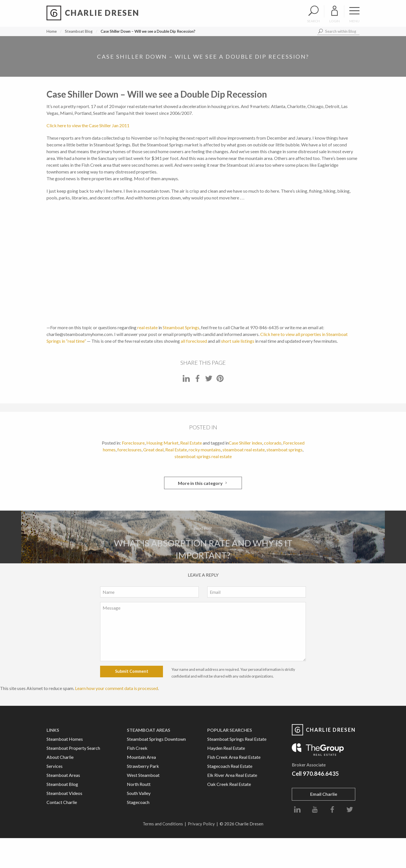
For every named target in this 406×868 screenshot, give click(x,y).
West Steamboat (143, 775)
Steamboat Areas (63, 775)
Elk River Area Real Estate (232, 775)
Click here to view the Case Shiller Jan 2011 (88, 125)
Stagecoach (138, 802)
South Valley (139, 793)
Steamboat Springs (181, 327)
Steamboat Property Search (73, 748)
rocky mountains (205, 450)
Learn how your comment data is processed (116, 688)
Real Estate (191, 443)
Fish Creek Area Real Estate (234, 757)
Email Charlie (324, 794)
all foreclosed (194, 341)
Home (52, 31)
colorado (273, 443)
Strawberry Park (143, 766)
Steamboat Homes (65, 739)
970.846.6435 (321, 773)
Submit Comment (132, 671)
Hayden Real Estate (226, 748)
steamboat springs (284, 450)
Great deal (153, 450)
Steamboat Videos (64, 793)
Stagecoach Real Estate (230, 766)
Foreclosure (133, 443)
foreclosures (129, 450)
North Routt (139, 784)
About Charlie (60, 757)
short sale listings (238, 341)
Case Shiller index (245, 443)
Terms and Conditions (163, 824)
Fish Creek (137, 748)
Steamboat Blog (79, 31)
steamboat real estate (244, 450)
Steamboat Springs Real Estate (237, 739)
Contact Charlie (62, 802)
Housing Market (162, 443)
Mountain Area (141, 757)
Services (55, 766)
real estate (147, 327)
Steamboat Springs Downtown (156, 739)
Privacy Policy (201, 824)
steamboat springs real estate (203, 456)
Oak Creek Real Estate (229, 784)
